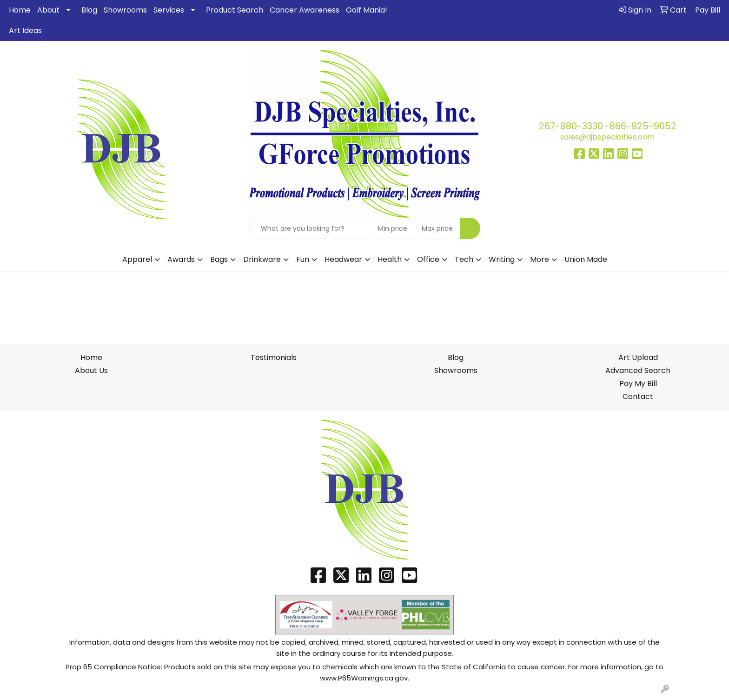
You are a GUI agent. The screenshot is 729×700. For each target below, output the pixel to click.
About (48, 10)
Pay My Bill (638, 383)
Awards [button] (181, 259)
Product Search (235, 10)
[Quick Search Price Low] (395, 228)
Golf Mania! (367, 10)
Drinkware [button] (262, 259)
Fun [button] (303, 259)
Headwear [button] (343, 259)
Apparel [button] (137, 259)
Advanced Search (638, 370)
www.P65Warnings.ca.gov (364, 678)
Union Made (586, 259)
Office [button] (428, 259)
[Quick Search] (311, 228)
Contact (638, 397)
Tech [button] (464, 259)
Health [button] (390, 259)
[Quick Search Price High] (439, 228)
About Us (91, 370)
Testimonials (274, 357)
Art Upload (638, 357)
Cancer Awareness (305, 10)
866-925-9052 (643, 126)
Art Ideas (25, 30)
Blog (89, 10)
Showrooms (125, 10)
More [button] (540, 259)
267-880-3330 (571, 126)
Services (169, 10)
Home (20, 10)
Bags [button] (219, 259)
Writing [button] (502, 259)
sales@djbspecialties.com (607, 137)
